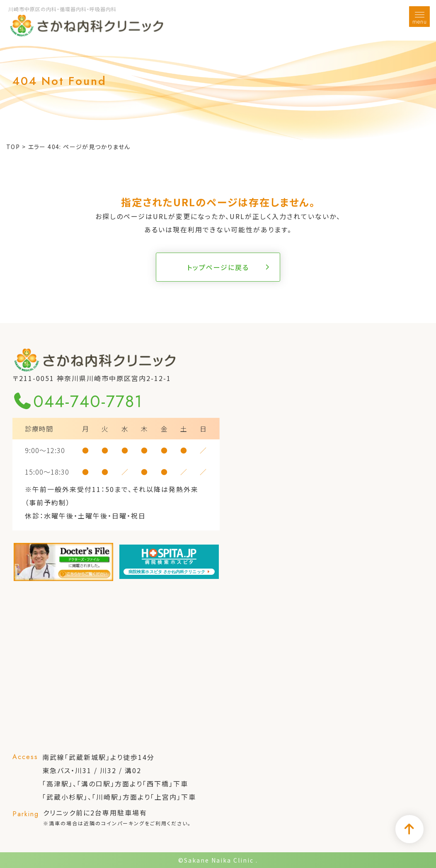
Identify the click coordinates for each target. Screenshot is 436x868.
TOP (13, 147)
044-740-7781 (78, 401)
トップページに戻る (218, 267)
